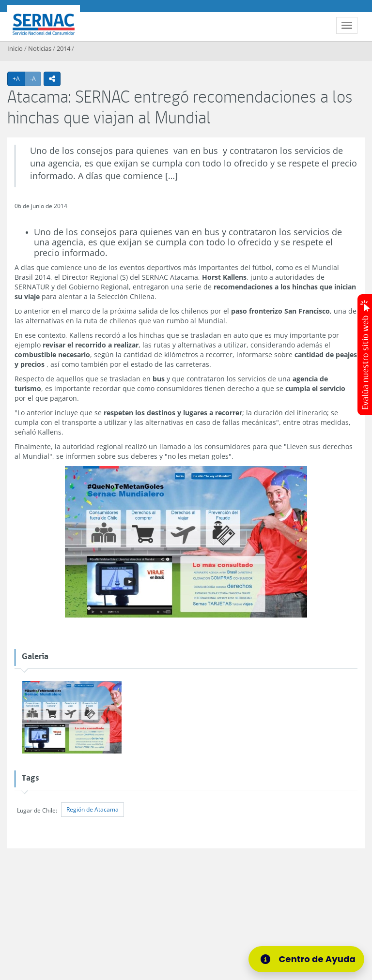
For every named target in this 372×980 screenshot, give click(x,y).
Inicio (15, 48)
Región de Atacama (93, 809)
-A (36, 78)
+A (19, 78)
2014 (63, 48)
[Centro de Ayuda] (310, 959)
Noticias (40, 48)
